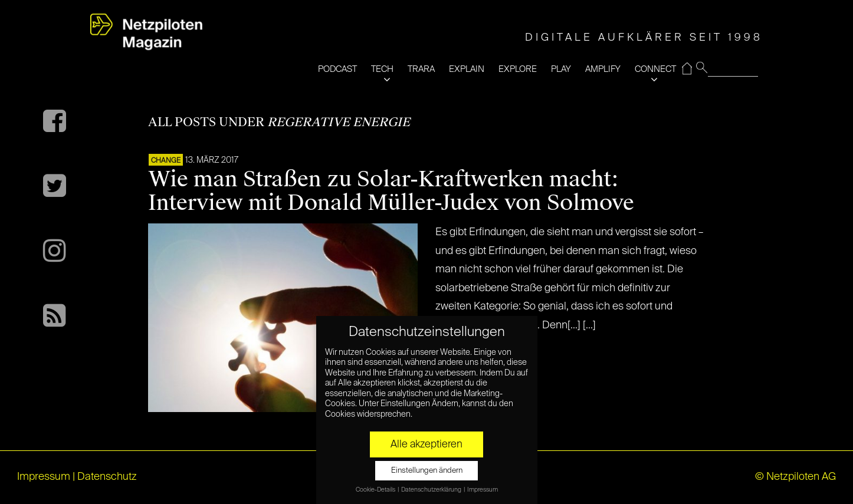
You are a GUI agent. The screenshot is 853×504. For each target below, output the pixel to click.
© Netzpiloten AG (795, 477)
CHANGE (166, 161)
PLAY (561, 69)
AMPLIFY (603, 69)
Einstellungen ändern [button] (427, 471)
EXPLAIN (467, 69)
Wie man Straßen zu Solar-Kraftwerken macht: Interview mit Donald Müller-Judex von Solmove (391, 191)
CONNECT (655, 69)
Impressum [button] (483, 490)
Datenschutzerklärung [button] (432, 490)
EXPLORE (518, 69)
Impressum (44, 477)
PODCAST (337, 69)
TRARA (421, 69)
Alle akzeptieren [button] (426, 444)
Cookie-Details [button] (376, 490)
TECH (382, 69)
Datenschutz (107, 477)
